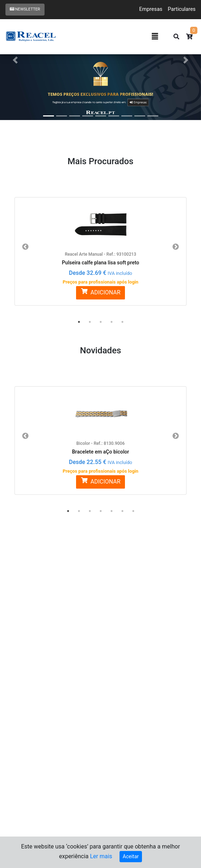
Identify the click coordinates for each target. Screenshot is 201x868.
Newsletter (25, 9)
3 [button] (101, 322)
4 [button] (112, 322)
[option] (100, 247)
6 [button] (122, 511)
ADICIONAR (100, 292)
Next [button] (176, 247)
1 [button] (79, 322)
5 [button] (122, 322)
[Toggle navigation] (155, 37)
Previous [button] (25, 247)
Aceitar (131, 856)
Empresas (151, 9)
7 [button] (133, 511)
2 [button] (90, 322)
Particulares (182, 9)
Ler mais (101, 856)
